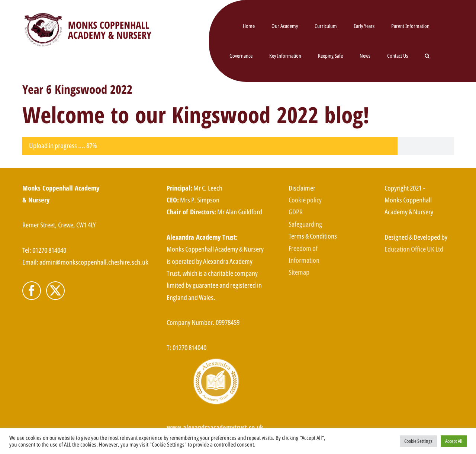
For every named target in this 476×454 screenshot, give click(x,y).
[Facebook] (32, 291)
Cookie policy (305, 200)
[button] (427, 56)
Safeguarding (305, 224)
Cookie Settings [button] (418, 441)
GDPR (296, 212)
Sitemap (299, 272)
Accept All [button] (454, 441)
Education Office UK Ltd (414, 249)
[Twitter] (55, 291)
